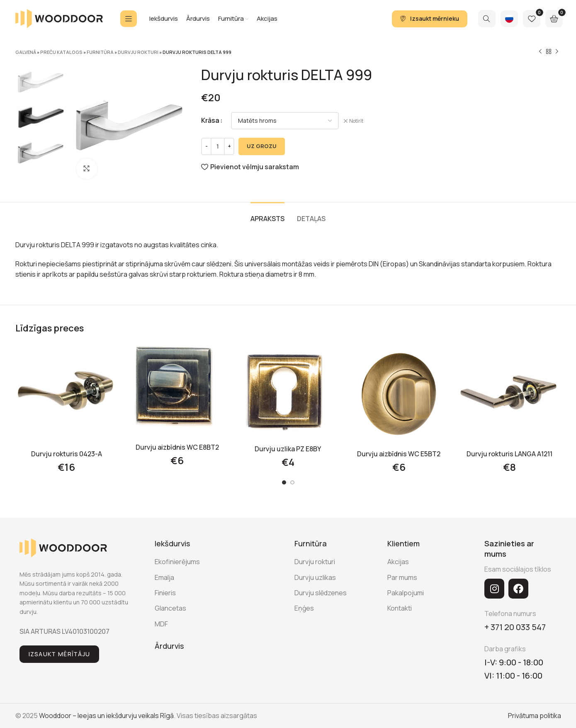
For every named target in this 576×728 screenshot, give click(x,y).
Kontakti (400, 608)
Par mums (402, 577)
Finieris (165, 593)
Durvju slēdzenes (321, 593)
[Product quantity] (218, 146)
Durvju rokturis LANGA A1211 (509, 454)
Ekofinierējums (177, 562)
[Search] (487, 19)
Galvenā (26, 52)
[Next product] (557, 52)
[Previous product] (540, 52)
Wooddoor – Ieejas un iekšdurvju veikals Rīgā (106, 716)
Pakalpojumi (406, 593)
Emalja (164, 577)
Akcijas (398, 562)
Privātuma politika (535, 716)
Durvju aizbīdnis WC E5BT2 (399, 454)
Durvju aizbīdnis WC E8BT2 (177, 447)
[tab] (267, 215)
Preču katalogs (61, 52)
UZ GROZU (262, 146)
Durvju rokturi (138, 52)
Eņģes (304, 608)
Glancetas (170, 608)
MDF (161, 624)
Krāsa (210, 120)
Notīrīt (356, 121)
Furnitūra (100, 52)
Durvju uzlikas (315, 577)
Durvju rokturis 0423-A (67, 454)
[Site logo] (59, 18)
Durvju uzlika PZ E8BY (288, 449)
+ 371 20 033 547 (515, 627)
